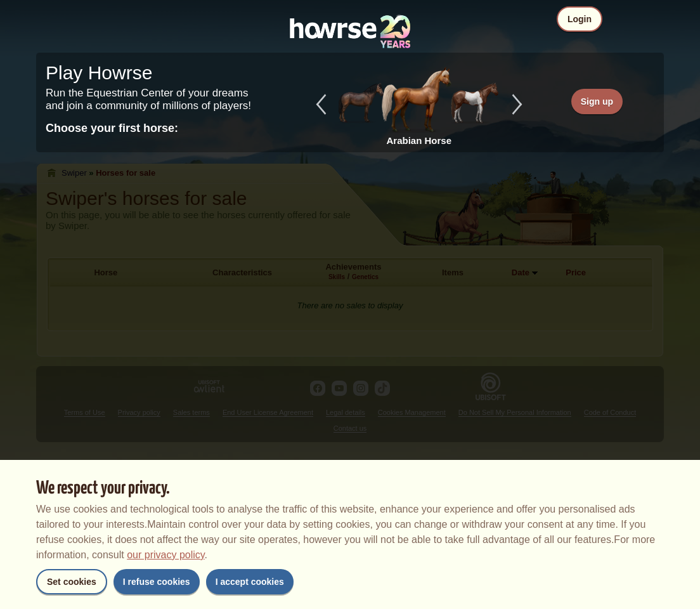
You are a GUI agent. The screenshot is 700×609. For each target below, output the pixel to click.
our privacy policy (165, 555)
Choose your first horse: (112, 128)
